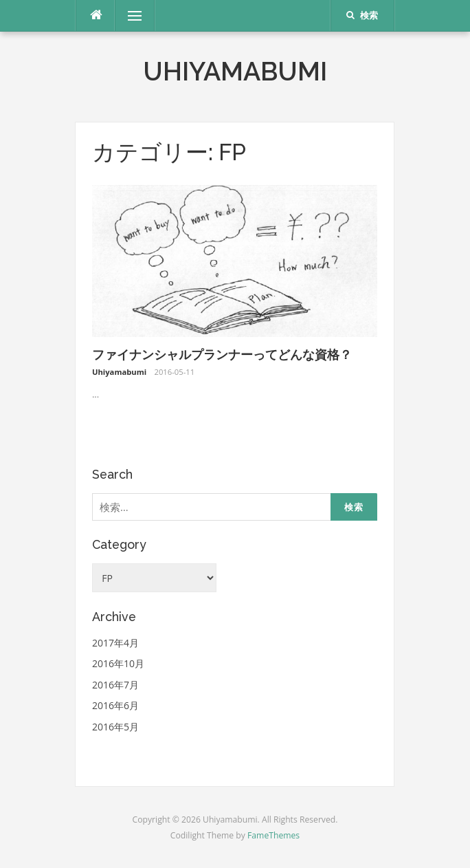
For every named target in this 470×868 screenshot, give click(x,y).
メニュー (135, 15)
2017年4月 (115, 643)
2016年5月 (115, 727)
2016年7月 (115, 685)
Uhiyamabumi (235, 72)
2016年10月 (118, 663)
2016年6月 (115, 705)
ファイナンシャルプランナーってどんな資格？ (222, 355)
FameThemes (273, 835)
